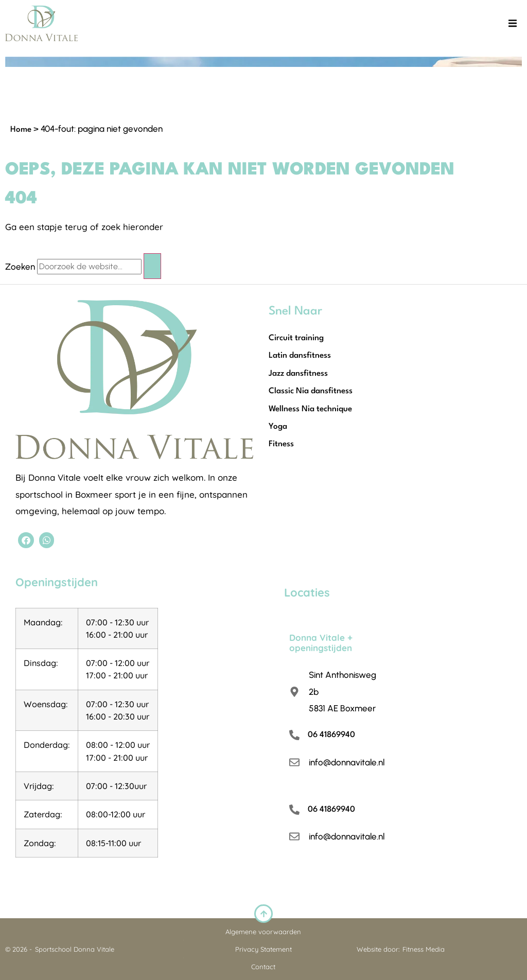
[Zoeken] (152, 266)
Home (21, 130)
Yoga (278, 427)
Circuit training (296, 338)
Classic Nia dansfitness (311, 391)
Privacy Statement (263, 949)
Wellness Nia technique (310, 409)
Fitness (281, 444)
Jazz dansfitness (298, 374)
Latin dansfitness (300, 356)
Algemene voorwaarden (263, 932)
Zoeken (20, 267)
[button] (513, 23)
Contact (263, 967)
